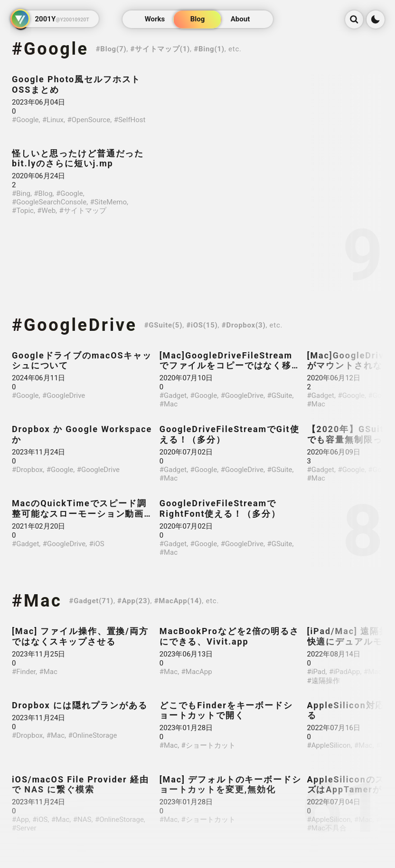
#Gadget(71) (91, 601)
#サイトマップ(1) (160, 49)
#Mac (37, 601)
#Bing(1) (209, 49)
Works (155, 19)
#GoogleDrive (75, 325)
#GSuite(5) (164, 325)
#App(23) (134, 601)
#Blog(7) (111, 49)
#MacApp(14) (178, 601)
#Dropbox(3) (244, 325)
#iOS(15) (202, 325)
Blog (198, 19)
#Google (50, 49)
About (240, 19)
